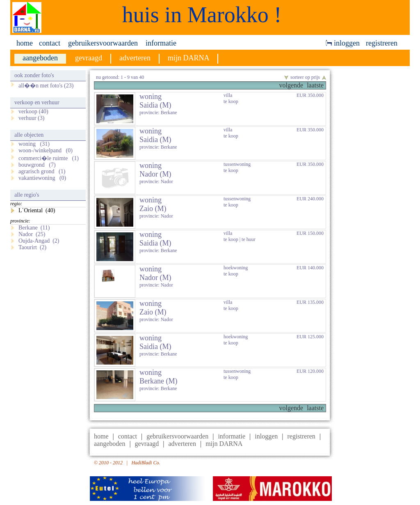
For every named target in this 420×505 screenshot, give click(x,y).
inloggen (343, 43)
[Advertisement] (374, 193)
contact (50, 43)
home (25, 43)
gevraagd (147, 444)
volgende (291, 85)
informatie (161, 43)
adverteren (182, 444)
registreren (382, 43)
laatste (315, 85)
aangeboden (110, 444)
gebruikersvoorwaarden (103, 43)
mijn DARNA (224, 444)
